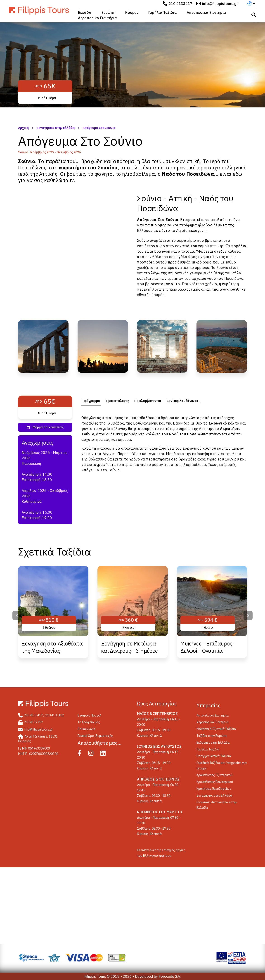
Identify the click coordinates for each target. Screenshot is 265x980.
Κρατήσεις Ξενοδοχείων (214, 789)
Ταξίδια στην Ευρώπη (212, 736)
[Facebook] (83, 754)
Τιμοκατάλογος (117, 401)
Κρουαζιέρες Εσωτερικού (215, 782)
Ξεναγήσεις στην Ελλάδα (56, 128)
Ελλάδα (85, 12)
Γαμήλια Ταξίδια (163, 12)
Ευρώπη (109, 12)
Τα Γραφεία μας (89, 722)
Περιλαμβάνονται (148, 401)
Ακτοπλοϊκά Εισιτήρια (206, 12)
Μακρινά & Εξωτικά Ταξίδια (216, 729)
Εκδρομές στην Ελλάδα (213, 743)
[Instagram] (94, 754)
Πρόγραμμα (91, 401)
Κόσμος (132, 12)
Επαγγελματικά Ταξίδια (214, 756)
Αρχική (23, 128)
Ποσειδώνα (234, 278)
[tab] (91, 401)
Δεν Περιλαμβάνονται (183, 401)
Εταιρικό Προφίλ (90, 715)
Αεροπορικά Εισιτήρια (97, 18)
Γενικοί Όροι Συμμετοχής (95, 736)
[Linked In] (106, 754)
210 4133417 (180, 4)
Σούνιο (172, 220)
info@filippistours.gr (220, 4)
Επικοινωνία (86, 729)
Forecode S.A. (170, 976)
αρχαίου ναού (204, 278)
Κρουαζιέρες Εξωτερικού (214, 775)
